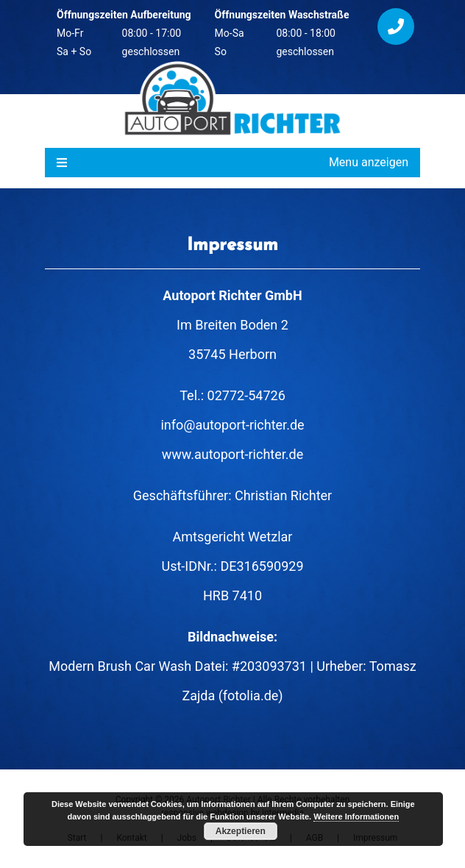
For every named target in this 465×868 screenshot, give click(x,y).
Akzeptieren (241, 831)
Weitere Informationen (356, 817)
